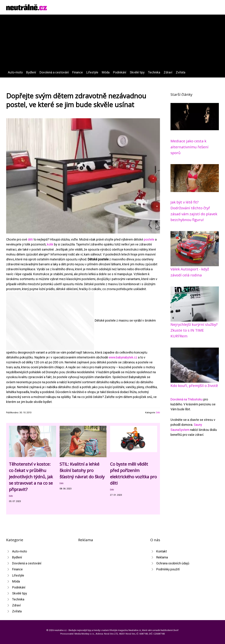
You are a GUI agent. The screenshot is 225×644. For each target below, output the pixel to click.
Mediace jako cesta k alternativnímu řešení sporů (189, 147)
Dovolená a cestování (54, 72)
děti (30, 240)
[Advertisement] (112, 44)
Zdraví (168, 72)
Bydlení (31, 72)
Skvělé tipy (137, 72)
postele (149, 240)
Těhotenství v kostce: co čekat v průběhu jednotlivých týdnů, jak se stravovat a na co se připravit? (31, 477)
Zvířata (181, 72)
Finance (78, 72)
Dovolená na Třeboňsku (187, 399)
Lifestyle (92, 72)
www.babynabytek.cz (123, 357)
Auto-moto (15, 72)
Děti (158, 412)
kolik (50, 244)
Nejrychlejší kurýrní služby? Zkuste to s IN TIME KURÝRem (194, 330)
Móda (106, 72)
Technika (154, 72)
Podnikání (120, 72)
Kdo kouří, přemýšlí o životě (194, 386)
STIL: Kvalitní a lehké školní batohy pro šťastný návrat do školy (82, 470)
